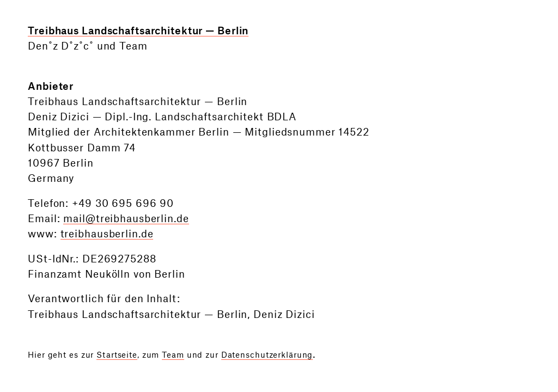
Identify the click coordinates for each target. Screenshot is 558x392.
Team (173, 356)
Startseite (117, 356)
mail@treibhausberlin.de (126, 219)
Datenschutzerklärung (267, 356)
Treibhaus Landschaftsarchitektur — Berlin (138, 31)
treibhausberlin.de (107, 234)
